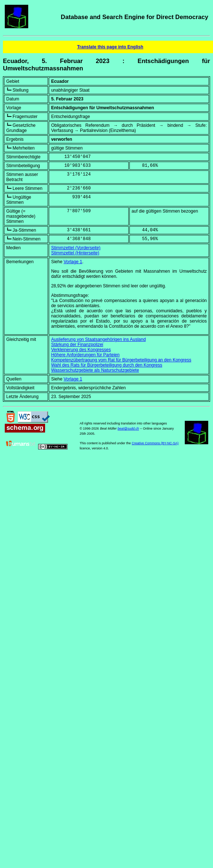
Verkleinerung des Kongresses (81, 350)
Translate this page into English (110, 47)
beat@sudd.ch (128, 429)
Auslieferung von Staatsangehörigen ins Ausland (98, 339)
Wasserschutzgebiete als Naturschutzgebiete (95, 370)
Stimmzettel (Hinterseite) (75, 253)
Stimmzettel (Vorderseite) (76, 248)
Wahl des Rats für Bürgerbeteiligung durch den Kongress (106, 365)
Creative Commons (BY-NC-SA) (155, 443)
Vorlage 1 (73, 262)
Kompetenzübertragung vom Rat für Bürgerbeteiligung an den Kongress (121, 360)
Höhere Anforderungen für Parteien (85, 355)
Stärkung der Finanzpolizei (77, 345)
